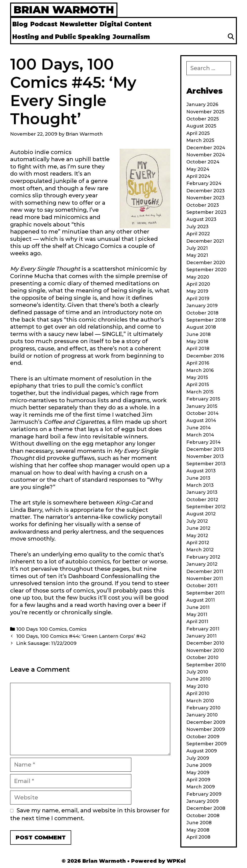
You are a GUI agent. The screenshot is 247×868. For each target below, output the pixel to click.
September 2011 (206, 593)
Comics (78, 629)
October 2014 (203, 413)
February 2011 (203, 629)
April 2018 (198, 349)
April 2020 (198, 284)
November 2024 (206, 155)
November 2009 (206, 729)
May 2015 (197, 377)
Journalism (131, 37)
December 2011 (205, 571)
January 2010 (202, 715)
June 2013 (198, 478)
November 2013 (205, 456)
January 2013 (202, 492)
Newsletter (79, 24)
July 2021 (197, 248)
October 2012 (202, 500)
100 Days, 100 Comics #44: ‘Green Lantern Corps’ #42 (81, 636)
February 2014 (204, 442)
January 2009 (203, 801)
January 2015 (202, 406)
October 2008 (203, 816)
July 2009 (198, 758)
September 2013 (206, 464)
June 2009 (199, 765)
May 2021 (197, 255)
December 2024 (206, 148)
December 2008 (206, 808)
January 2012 (202, 564)
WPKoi (176, 861)
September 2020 (206, 270)
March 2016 (200, 370)
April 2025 (198, 133)
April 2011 (197, 622)
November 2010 (205, 650)
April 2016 (198, 363)
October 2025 (203, 119)
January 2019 (202, 306)
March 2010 (200, 701)
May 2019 (197, 291)
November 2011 (205, 579)
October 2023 (203, 205)
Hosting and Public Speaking (61, 37)
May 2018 (197, 342)
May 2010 (197, 686)
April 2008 (198, 837)
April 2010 (198, 693)
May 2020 (198, 277)
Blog (20, 24)
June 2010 (199, 679)
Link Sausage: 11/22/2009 (46, 643)
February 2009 (204, 794)
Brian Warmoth (64, 10)
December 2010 (205, 643)
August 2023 (201, 219)
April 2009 (198, 780)
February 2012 (203, 557)
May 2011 (197, 615)
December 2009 (206, 722)
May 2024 (198, 169)
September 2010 (206, 665)
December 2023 (206, 191)
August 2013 (201, 471)
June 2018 (199, 334)
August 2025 (201, 126)
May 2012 (197, 536)
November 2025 (205, 112)
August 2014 (201, 420)
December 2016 (205, 356)
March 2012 (200, 550)
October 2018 (202, 313)
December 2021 (205, 241)
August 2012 (201, 514)
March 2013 (200, 485)
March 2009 (201, 787)
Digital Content (126, 24)
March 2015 (200, 392)
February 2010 (203, 708)
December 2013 (205, 449)
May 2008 (198, 830)
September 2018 (206, 320)
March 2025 (200, 140)
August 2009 (202, 751)
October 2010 (202, 658)
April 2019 (198, 299)
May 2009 (198, 773)
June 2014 (199, 428)
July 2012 (197, 521)
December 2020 (206, 263)
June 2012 (198, 528)
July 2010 (197, 672)
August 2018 (201, 327)
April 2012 (198, 543)
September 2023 (206, 212)
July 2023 (197, 227)
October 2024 (203, 162)
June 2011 (198, 607)
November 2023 (205, 198)
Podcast (44, 24)
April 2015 (198, 385)
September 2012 (206, 507)
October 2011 (202, 586)
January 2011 (202, 636)
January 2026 (202, 104)
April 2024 (198, 176)
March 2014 (200, 435)
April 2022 (198, 234)
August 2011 (201, 600)
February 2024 (204, 183)
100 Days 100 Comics (41, 629)
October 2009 (203, 737)
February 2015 (203, 399)
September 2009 (207, 744)
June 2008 (199, 823)
